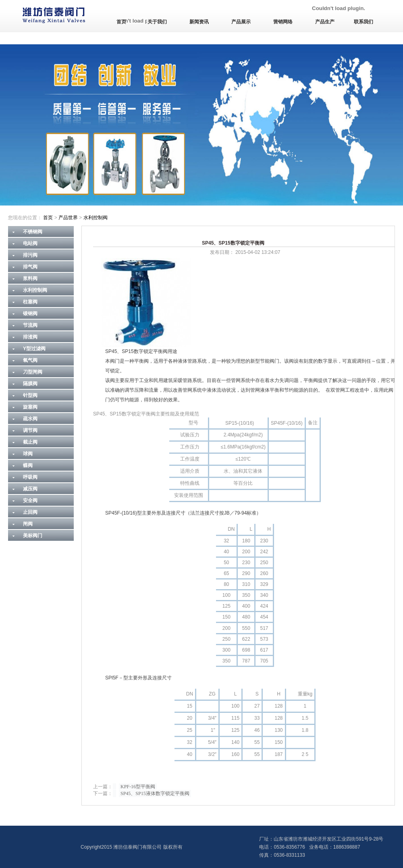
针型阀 (30, 395)
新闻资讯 (199, 22)
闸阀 (28, 524)
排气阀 (30, 267)
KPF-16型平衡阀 (138, 787)
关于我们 (157, 22)
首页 (121, 22)
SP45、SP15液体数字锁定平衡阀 (155, 793)
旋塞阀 (30, 407)
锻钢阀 (30, 314)
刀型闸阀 (33, 372)
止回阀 (30, 512)
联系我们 (364, 22)
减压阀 (30, 489)
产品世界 (68, 218)
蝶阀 (28, 465)
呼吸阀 (30, 477)
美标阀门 (33, 536)
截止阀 (30, 442)
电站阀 (30, 243)
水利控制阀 (96, 218)
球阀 (28, 454)
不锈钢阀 (33, 232)
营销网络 (283, 22)
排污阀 (30, 255)
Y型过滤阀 (34, 349)
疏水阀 (30, 419)
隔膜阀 (30, 384)
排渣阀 (30, 337)
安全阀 (30, 500)
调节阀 (30, 430)
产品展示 (241, 22)
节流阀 (30, 325)
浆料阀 (30, 278)
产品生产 (325, 22)
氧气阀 (30, 360)
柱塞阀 (30, 302)
